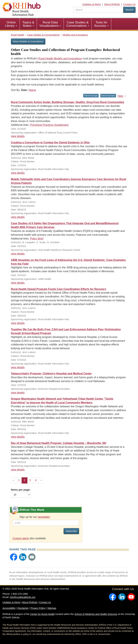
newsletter (44, 517)
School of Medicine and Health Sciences (96, 614)
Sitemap (52, 608)
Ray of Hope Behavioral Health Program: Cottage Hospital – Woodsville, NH (59, 443)
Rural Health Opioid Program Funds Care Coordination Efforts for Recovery (59, 289)
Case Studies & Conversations (78, 24)
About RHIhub (112, 4)
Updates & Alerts (92, 4)
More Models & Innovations (28, 41)
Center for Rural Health (42, 614)
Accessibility (9, 608)
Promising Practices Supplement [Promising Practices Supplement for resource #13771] (49, 125)
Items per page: (21, 493)
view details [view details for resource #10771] (18, 393)
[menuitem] (11, 24)
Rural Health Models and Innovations (60, 59)
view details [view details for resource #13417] (18, 173)
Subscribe (71, 531)
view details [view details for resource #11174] (18, 323)
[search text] (98, 10)
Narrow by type (91, 96)
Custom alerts (21, 538)
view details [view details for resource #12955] (18, 217)
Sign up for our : (35, 517)
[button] (14, 557)
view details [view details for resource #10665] (18, 470)
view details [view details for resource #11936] (18, 283)
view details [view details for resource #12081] (18, 254)
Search (129, 10)
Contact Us (129, 4)
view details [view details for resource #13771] (18, 136)
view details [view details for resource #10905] (18, 367)
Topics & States (28, 24)
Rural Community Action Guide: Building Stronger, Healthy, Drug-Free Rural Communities (68, 102)
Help (122, 96)
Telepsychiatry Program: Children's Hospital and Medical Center (51, 374)
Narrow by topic (108, 96)
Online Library (11, 24)
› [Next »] (41, 480)
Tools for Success (101, 24)
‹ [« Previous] (14, 480)
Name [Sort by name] (33, 90)
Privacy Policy (38, 608)
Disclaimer (23, 608)
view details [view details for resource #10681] (18, 437)
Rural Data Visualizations (50, 24)
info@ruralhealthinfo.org (23, 597)
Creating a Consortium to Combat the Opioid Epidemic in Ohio (50, 142)
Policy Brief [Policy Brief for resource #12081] (37, 239)
